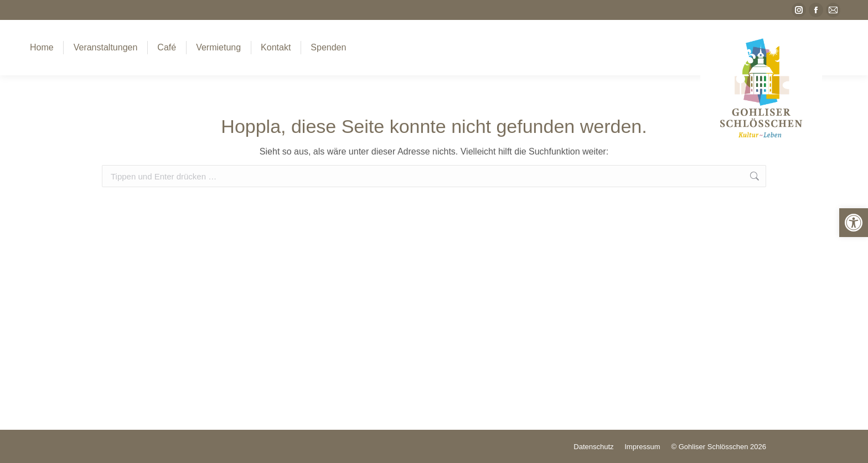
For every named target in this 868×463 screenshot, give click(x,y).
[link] (854, 223)
